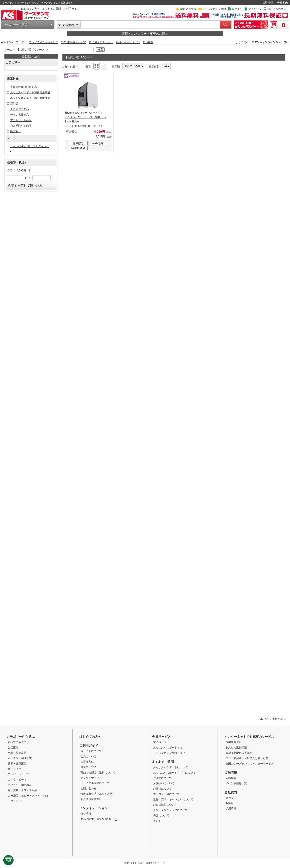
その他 (157, 821)
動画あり (16, 131)
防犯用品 (148, 42)
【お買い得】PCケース (31, 50)
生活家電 (13, 748)
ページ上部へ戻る (275, 719)
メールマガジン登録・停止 (169, 753)
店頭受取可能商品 (21, 126)
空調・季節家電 (17, 753)
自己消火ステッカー (101, 42)
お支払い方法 (88, 767)
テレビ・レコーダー (20, 774)
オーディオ (14, 769)
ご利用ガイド (71, 9)
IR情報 (230, 803)
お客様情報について (165, 805)
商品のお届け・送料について (98, 772)
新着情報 (86, 814)
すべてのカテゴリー (20, 742)
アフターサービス (91, 778)
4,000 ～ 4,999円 (19, 171)
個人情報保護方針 (91, 799)
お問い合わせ (88, 789)
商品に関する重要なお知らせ (99, 819)
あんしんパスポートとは (168, 748)
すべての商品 (66, 25)
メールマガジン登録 (214, 9)
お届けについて (162, 789)
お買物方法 (87, 762)
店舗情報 (231, 772)
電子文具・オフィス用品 (22, 790)
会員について (88, 756)
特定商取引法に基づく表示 (96, 794)
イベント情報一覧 (236, 783)
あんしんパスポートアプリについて (174, 773)
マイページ (255, 9)
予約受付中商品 (20, 109)
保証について (161, 815)
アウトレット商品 (21, 120)
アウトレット (16, 801)
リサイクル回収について (95, 783)
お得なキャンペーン (128, 42)
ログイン (237, 9)
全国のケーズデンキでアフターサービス (250, 764)
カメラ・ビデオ (17, 780)
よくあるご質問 (52, 9)
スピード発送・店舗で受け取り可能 (247, 758)
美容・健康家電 (17, 764)
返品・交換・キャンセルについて (173, 799)
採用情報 (268, 3)
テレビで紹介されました (44, 42)
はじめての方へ (30, 9)
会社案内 (282, 3)
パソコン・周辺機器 (20, 785)
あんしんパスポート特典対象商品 (30, 92)
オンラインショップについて (170, 810)
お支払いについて (164, 783)
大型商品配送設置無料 (239, 753)
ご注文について (162, 778)
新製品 (14, 104)
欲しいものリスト (278, 9)
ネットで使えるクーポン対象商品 (30, 98)
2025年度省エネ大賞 (74, 42)
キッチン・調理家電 (20, 758)
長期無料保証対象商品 (24, 87)
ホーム (8, 50)
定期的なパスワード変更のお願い (145, 34)
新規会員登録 (188, 9)
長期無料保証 (234, 742)
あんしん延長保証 (236, 748)
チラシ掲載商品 (20, 115)
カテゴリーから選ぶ (16, 25)
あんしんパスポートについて (170, 767)
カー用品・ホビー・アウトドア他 (28, 796)
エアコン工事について (166, 794)
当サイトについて (91, 751)
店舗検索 (231, 778)
